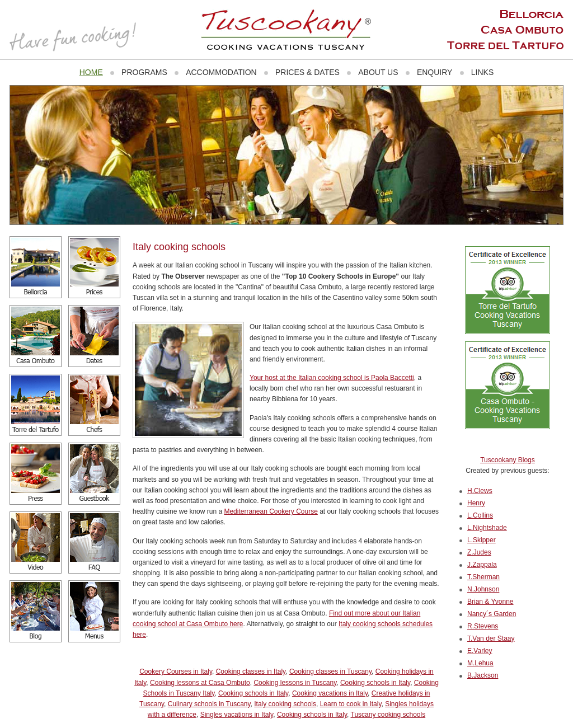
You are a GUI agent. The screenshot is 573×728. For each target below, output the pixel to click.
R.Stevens (483, 626)
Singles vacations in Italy (237, 715)
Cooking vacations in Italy (330, 693)
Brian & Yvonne (490, 602)
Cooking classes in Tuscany (330, 671)
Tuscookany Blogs (508, 460)
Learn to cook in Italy (351, 704)
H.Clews (480, 491)
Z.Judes (479, 552)
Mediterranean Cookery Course (271, 511)
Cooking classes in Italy (251, 671)
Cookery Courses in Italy (176, 671)
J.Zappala (482, 565)
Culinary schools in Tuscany (209, 704)
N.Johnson (483, 589)
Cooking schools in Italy (375, 683)
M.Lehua (480, 663)
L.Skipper (482, 540)
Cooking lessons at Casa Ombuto (200, 683)
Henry (476, 503)
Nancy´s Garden (492, 614)
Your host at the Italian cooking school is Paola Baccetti (332, 378)
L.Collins (480, 515)
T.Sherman (483, 577)
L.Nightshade (487, 528)
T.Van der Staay (491, 638)
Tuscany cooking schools (388, 715)
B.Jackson (483, 675)
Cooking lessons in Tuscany (295, 683)
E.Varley (480, 651)
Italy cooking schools (285, 704)
